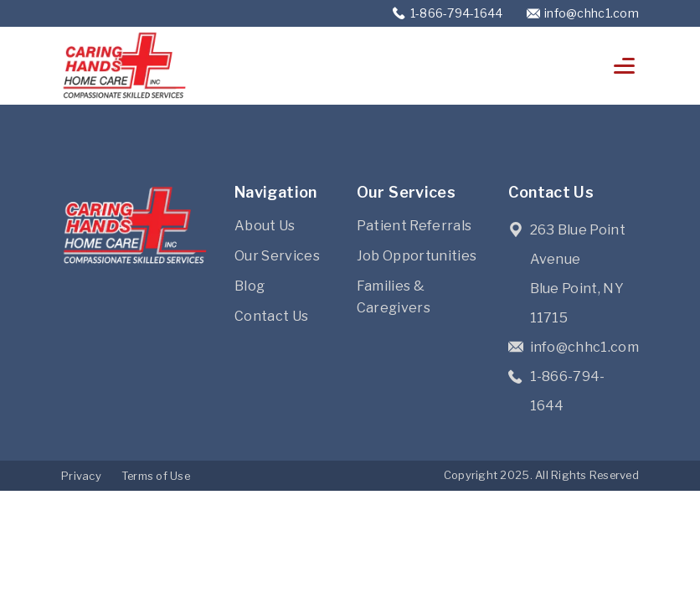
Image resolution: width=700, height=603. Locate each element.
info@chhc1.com (592, 13)
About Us (265, 226)
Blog (250, 286)
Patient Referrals (414, 226)
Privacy (81, 476)
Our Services (277, 256)
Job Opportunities (417, 256)
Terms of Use (156, 476)
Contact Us (271, 316)
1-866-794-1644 (458, 13)
